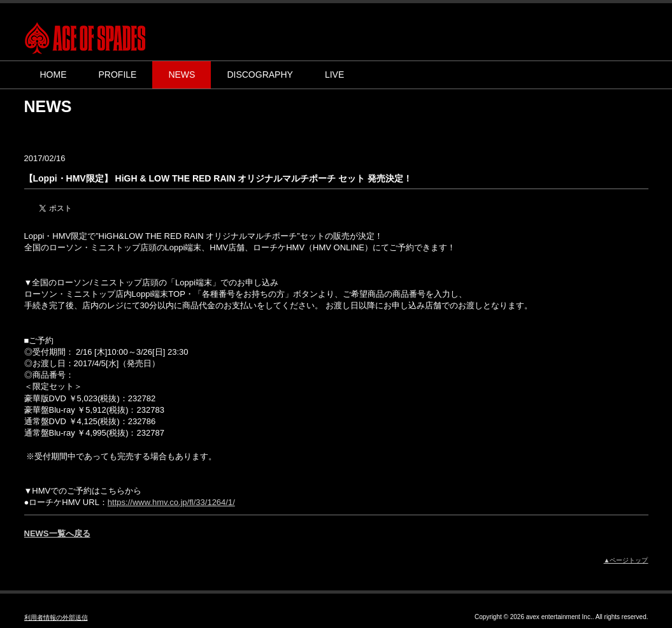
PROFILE (118, 75)
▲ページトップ (626, 560)
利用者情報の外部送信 (56, 617)
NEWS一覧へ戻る (57, 533)
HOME (54, 75)
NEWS (182, 75)
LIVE (334, 75)
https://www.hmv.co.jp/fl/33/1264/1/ (171, 502)
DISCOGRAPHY (260, 75)
